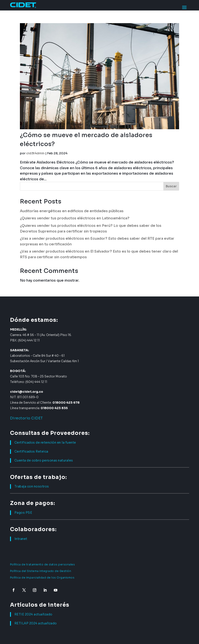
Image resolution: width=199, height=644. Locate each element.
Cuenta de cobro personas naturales (44, 460)
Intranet (21, 539)
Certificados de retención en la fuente (45, 443)
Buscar (171, 186)
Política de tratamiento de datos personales (43, 564)
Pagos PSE (23, 513)
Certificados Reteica (31, 451)
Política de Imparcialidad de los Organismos (42, 578)
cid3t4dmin (35, 153)
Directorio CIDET (26, 418)
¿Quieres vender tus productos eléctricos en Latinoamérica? (75, 218)
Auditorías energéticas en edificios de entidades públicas (72, 211)
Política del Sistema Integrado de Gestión (41, 571)
